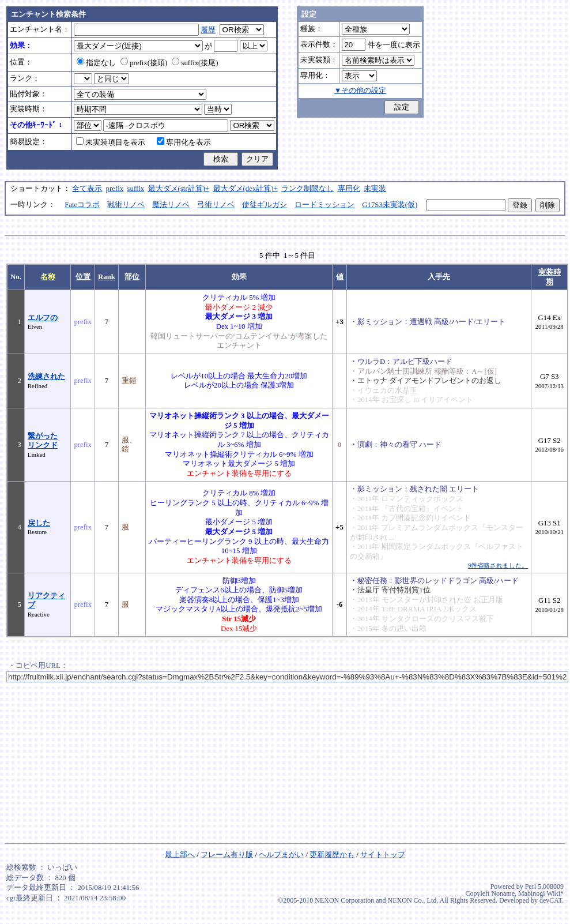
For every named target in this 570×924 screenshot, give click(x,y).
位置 (83, 277)
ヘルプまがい (281, 855)
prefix (115, 189)
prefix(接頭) (144, 63)
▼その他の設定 (361, 91)
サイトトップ (383, 855)
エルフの (43, 318)
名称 (48, 277)
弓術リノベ (216, 205)
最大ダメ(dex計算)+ (246, 189)
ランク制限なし (307, 189)
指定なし (96, 63)
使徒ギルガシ (265, 205)
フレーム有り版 (227, 855)
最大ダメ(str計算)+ (179, 189)
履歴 (208, 30)
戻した (39, 523)
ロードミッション (324, 205)
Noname (503, 893)
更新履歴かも (332, 855)
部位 (132, 277)
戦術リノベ (126, 205)
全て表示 (87, 189)
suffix (136, 189)
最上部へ (180, 855)
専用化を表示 (184, 142)
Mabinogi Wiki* (541, 893)
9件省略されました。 (498, 565)
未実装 (375, 189)
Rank (107, 277)
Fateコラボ (82, 205)
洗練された (46, 377)
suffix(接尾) (195, 63)
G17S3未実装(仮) (390, 205)
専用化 (349, 189)
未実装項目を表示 (111, 142)
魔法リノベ (171, 205)
